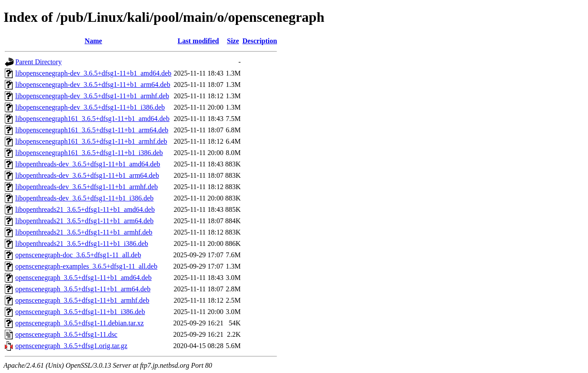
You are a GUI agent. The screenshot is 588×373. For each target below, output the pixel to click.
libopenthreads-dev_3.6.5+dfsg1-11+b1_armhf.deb (86, 187)
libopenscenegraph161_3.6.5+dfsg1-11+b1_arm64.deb (92, 130)
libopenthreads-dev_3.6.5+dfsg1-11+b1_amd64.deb (88, 164)
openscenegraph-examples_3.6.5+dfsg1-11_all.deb (86, 266)
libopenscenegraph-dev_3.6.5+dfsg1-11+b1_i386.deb (90, 107)
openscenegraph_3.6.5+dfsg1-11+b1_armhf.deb (82, 300)
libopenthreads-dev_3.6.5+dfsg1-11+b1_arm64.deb (87, 175)
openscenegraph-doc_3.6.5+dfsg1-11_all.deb (78, 255)
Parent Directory (38, 62)
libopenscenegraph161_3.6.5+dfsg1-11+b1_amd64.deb (92, 119)
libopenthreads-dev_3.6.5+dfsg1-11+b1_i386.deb (85, 198)
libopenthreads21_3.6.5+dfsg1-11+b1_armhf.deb (84, 232)
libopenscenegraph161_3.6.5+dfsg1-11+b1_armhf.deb (91, 141)
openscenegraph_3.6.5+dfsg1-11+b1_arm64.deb (83, 289)
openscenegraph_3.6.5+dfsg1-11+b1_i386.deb (80, 312)
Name (93, 41)
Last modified (199, 41)
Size (233, 41)
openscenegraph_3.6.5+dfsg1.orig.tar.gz (71, 346)
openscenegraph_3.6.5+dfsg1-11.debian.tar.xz (80, 323)
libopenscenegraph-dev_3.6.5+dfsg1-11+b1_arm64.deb (93, 85)
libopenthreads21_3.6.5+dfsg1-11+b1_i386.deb (82, 243)
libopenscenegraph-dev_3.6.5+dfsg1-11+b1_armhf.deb (92, 96)
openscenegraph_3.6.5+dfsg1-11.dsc (66, 334)
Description (260, 41)
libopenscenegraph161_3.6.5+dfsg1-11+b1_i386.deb (89, 153)
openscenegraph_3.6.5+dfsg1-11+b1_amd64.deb (83, 278)
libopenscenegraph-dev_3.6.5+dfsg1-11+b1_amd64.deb (93, 73)
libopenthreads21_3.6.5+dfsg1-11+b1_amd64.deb (85, 209)
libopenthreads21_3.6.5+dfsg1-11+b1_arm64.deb (85, 221)
